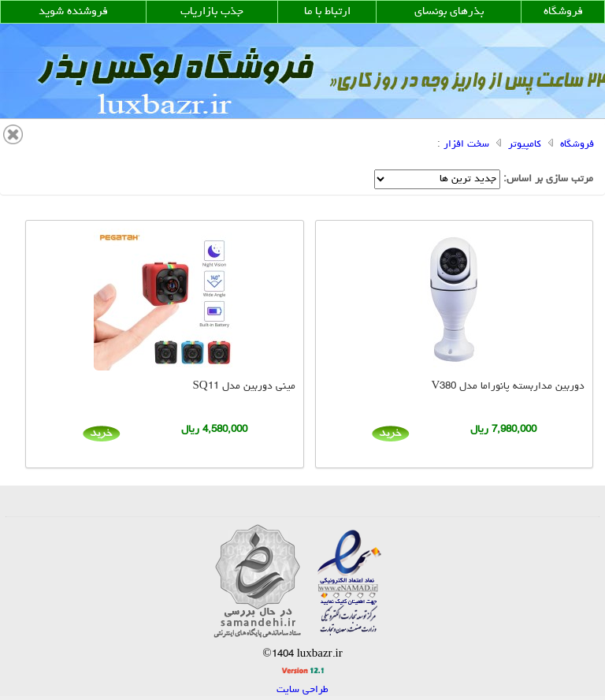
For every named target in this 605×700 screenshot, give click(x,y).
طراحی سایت (302, 690)
